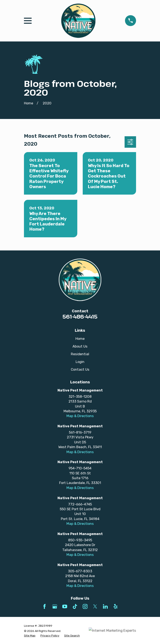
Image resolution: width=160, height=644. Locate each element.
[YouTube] (65, 606)
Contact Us (80, 369)
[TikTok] (75, 606)
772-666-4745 (80, 504)
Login (80, 362)
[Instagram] (85, 606)
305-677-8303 (80, 571)
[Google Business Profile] (55, 606)
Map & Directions (80, 416)
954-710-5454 (80, 468)
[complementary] (130, 621)
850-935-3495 (80, 540)
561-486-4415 (80, 316)
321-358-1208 (80, 396)
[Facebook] (44, 606)
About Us (80, 346)
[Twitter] (95, 606)
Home (80, 339)
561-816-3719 (80, 432)
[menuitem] (30, 636)
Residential (80, 354)
